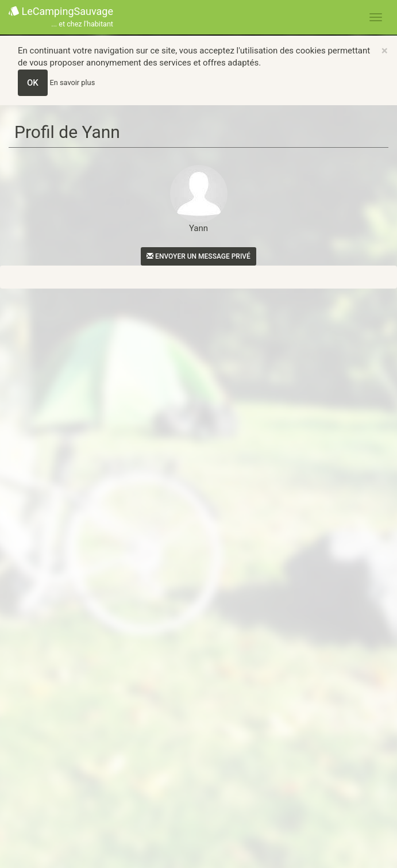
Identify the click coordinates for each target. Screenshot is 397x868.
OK (33, 83)
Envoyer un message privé (198, 256)
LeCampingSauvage (61, 18)
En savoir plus (73, 82)
